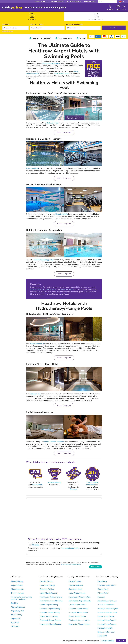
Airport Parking (17, 581)
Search (113, 28)
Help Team (102, 581)
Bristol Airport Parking (49, 616)
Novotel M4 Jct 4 (37, 289)
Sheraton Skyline (67, 289)
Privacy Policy (103, 593)
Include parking (74, 24)
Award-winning (55, 482)
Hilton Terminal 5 (37, 344)
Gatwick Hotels (75, 581)
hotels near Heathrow (51, 64)
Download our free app (107, 601)
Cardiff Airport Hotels (78, 605)
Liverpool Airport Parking (50, 609)
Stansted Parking (47, 589)
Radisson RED (32, 168)
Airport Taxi (16, 619)
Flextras (73, 489)
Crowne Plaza (50, 289)
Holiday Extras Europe (107, 624)
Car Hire (14, 603)
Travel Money (16, 615)
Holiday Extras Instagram (108, 609)
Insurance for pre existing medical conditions (21, 598)
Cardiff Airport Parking (49, 605)
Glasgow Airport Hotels (78, 612)
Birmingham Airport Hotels (80, 601)
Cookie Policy (103, 589)
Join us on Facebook (106, 605)
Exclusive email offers (106, 585)
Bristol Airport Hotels (77, 616)
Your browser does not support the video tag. (64, 516)
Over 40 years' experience (92, 484)
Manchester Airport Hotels (79, 597)
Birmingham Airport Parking (51, 601)
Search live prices (64, 132)
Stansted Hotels (75, 589)
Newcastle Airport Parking (51, 624)
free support (37, 485)
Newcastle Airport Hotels (79, 624)
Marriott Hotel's (61, 214)
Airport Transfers (18, 607)
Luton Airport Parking (49, 593)
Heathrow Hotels (76, 585)
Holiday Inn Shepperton (44, 260)
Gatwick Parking (46, 581)
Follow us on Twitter (106, 616)
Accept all (121, 641)
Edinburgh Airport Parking (50, 620)
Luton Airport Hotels (77, 593)
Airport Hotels (17, 585)
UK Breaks (15, 626)
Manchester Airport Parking (51, 597)
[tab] (32, 16)
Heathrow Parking (47, 585)
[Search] (106, 2)
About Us (101, 597)
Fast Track (15, 623)
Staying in (6, 24)
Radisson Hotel (53, 123)
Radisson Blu (35, 394)
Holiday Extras (12, 8)
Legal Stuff (102, 636)
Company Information (106, 632)
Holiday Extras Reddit (107, 620)
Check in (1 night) (37, 24)
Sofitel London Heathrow (54, 442)
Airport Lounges (18, 589)
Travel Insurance (18, 593)
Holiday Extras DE (105, 628)
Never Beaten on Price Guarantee (70, 564)
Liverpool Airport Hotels (79, 609)
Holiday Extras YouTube (107, 612)
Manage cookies (107, 641)
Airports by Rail (17, 611)
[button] (47, 28)
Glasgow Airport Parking (50, 612)
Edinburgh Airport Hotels (79, 620)
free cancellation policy (70, 548)
